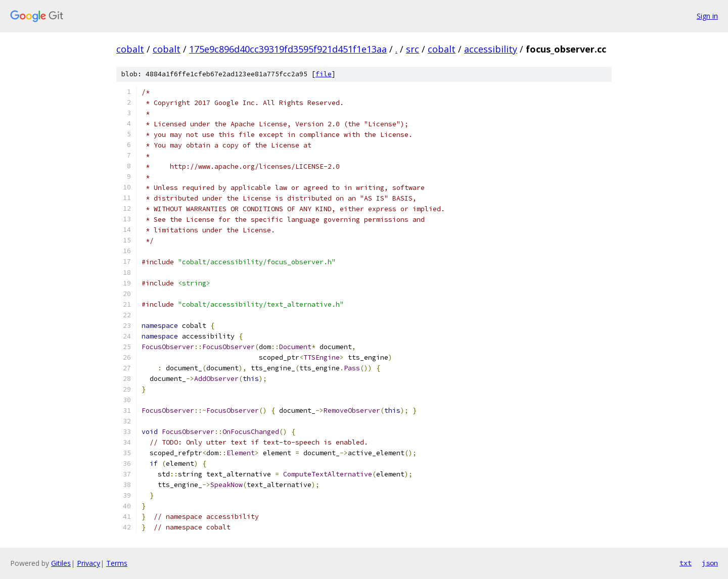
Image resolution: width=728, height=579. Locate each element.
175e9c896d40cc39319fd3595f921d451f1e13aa (288, 49)
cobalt (130, 49)
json (710, 563)
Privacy (88, 563)
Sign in (707, 16)
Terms (117, 563)
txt (686, 563)
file (324, 74)
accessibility (491, 49)
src (413, 49)
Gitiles (61, 563)
